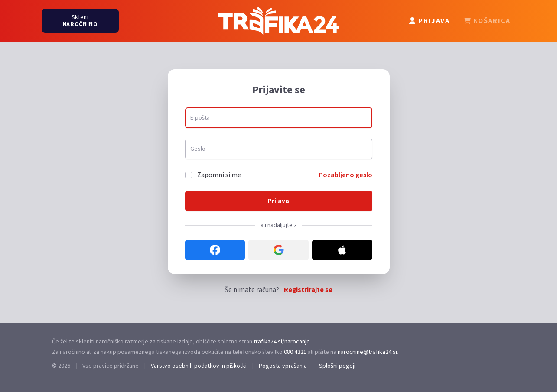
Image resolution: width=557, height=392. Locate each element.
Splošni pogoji (337, 366)
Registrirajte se (308, 290)
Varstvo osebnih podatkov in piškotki (199, 366)
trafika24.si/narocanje (282, 342)
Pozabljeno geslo (346, 175)
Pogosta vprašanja (283, 366)
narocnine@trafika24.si (367, 352)
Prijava (278, 201)
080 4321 (295, 352)
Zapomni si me (219, 175)
